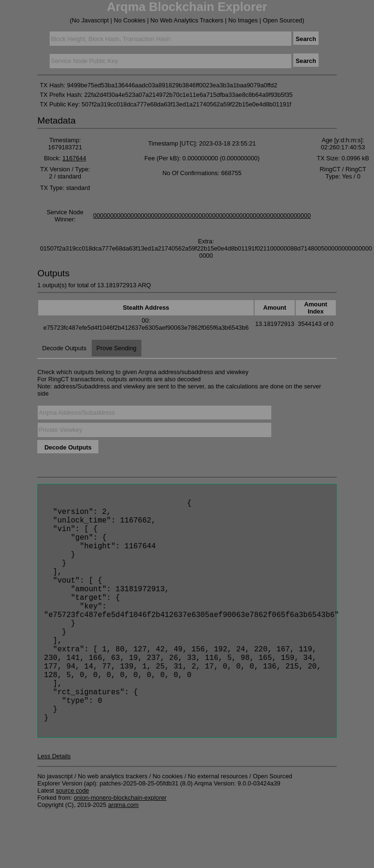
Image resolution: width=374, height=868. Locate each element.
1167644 (74, 158)
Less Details (54, 810)
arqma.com (123, 858)
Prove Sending (117, 348)
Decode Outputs (64, 348)
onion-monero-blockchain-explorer (120, 851)
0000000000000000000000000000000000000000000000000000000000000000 (202, 215)
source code (73, 844)
